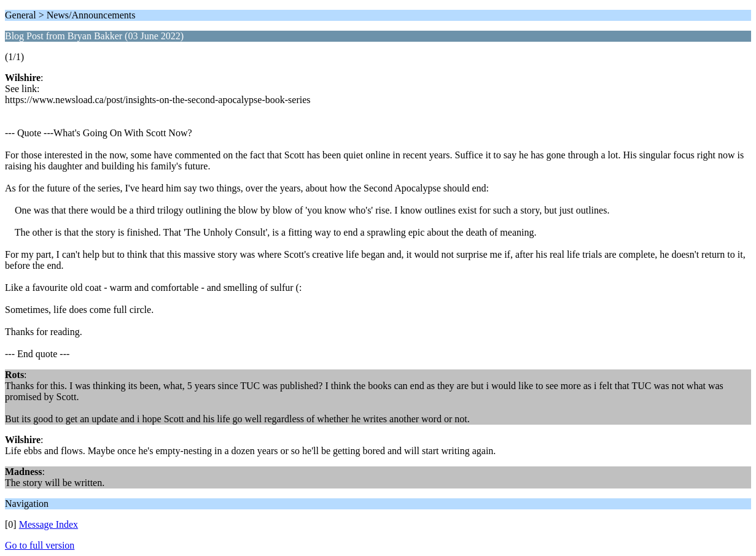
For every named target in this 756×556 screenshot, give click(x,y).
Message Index (49, 524)
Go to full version (40, 545)
